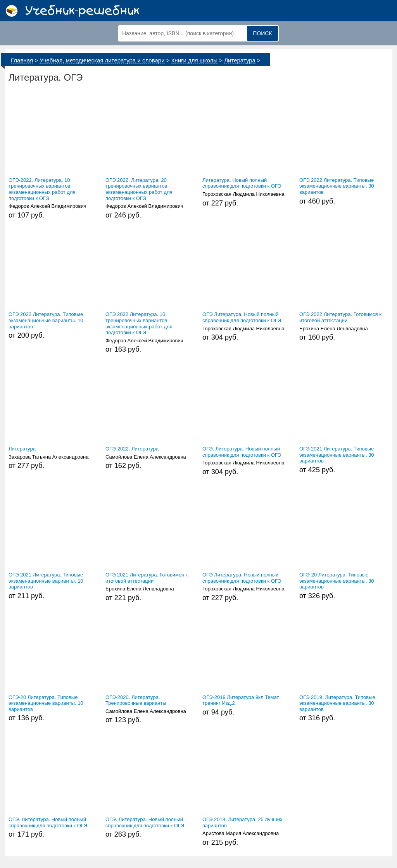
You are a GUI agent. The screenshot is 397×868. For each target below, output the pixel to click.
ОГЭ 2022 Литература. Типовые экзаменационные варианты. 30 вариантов (337, 186)
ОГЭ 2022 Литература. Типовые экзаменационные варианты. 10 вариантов (46, 320)
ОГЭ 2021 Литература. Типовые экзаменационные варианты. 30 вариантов (337, 455)
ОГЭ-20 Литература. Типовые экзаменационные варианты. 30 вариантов (337, 581)
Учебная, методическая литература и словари (102, 60)
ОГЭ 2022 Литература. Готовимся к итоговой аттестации (340, 317)
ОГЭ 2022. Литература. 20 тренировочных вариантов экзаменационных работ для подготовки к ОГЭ (139, 189)
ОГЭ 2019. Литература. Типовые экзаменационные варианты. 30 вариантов (337, 703)
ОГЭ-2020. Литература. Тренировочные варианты (136, 700)
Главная (22, 60)
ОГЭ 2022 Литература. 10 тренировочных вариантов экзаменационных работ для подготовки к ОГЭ (139, 323)
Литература (240, 60)
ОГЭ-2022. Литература (132, 449)
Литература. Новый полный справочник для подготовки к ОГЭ (242, 183)
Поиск (262, 33)
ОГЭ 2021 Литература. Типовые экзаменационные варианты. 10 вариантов (46, 581)
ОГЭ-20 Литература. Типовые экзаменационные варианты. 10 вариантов (46, 703)
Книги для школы (195, 60)
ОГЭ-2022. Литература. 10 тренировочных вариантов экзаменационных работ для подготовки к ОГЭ (42, 189)
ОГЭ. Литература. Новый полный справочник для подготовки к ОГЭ (242, 452)
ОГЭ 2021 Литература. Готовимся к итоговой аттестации (147, 578)
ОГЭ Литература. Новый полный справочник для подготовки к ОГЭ (242, 317)
